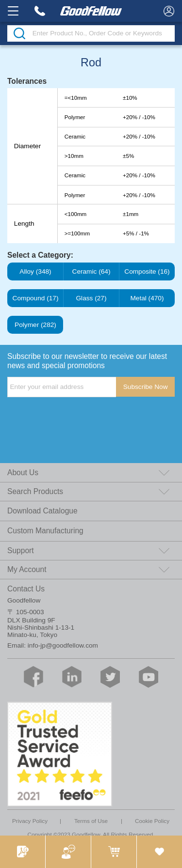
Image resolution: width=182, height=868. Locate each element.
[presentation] (81, 417)
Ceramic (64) (91, 272)
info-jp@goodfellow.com (63, 645)
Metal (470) (147, 298)
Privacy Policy (30, 821)
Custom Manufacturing (45, 531)
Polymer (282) (35, 325)
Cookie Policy (152, 821)
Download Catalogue (42, 511)
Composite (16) (147, 272)
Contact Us (26, 589)
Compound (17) (35, 298)
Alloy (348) (35, 272)
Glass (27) (91, 298)
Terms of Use (91, 821)
